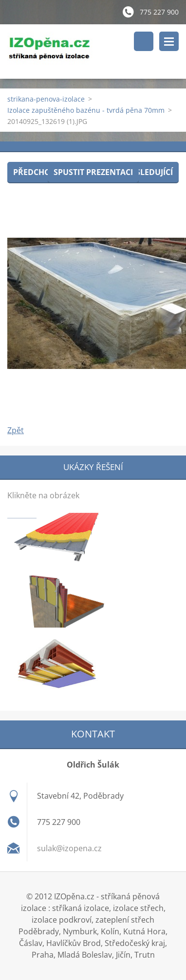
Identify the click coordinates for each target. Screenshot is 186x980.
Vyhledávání (144, 41)
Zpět (16, 430)
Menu (169, 41)
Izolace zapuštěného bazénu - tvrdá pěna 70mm (86, 110)
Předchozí (35, 172)
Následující (149, 172)
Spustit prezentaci (93, 172)
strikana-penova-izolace (46, 99)
